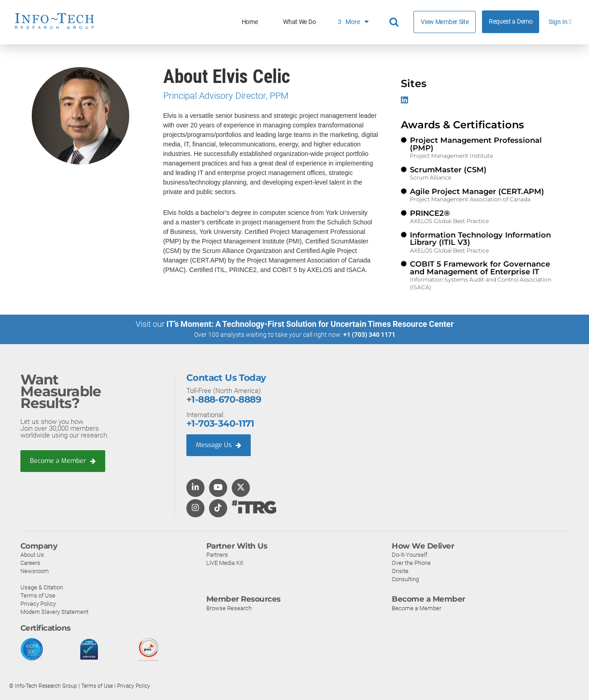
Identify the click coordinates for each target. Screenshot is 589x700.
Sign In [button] (560, 22)
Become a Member (64, 461)
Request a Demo (511, 22)
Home (250, 22)
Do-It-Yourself (409, 555)
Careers (30, 563)
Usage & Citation (42, 587)
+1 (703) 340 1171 (369, 335)
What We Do (299, 22)
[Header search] (395, 22)
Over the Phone (411, 563)
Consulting (405, 579)
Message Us (220, 445)
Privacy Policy (38, 604)
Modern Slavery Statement (54, 612)
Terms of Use (38, 595)
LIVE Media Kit (225, 563)
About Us (32, 555)
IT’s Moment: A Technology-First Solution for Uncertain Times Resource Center (310, 324)
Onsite (400, 571)
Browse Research (229, 608)
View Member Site (445, 22)
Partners (217, 555)
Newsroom (35, 571)
